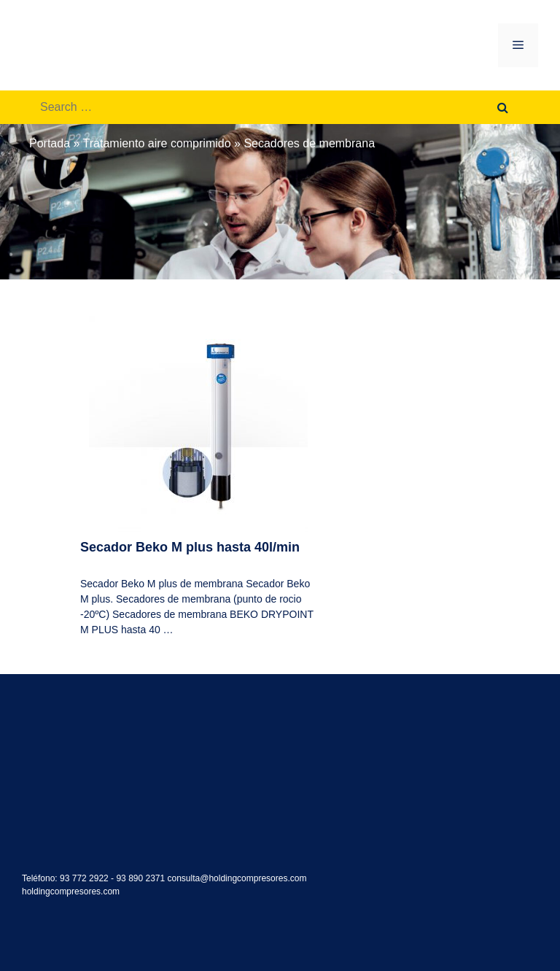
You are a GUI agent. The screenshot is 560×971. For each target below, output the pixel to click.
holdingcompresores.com (71, 891)
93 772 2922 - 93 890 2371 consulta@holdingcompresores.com (183, 878)
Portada (50, 143)
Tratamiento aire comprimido (157, 143)
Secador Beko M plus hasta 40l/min (190, 547)
